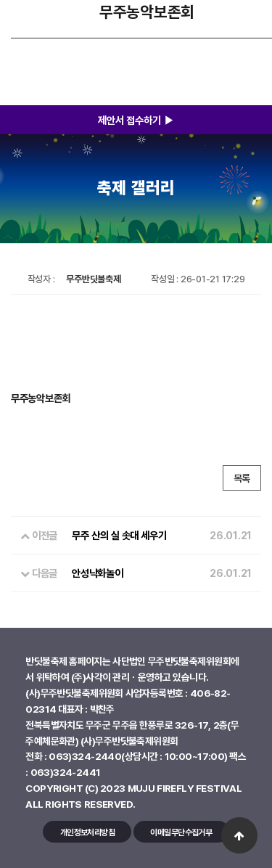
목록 (242, 478)
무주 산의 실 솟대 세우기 (119, 535)
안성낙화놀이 (97, 573)
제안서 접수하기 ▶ (136, 120)
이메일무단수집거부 (181, 832)
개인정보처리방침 (87, 832)
